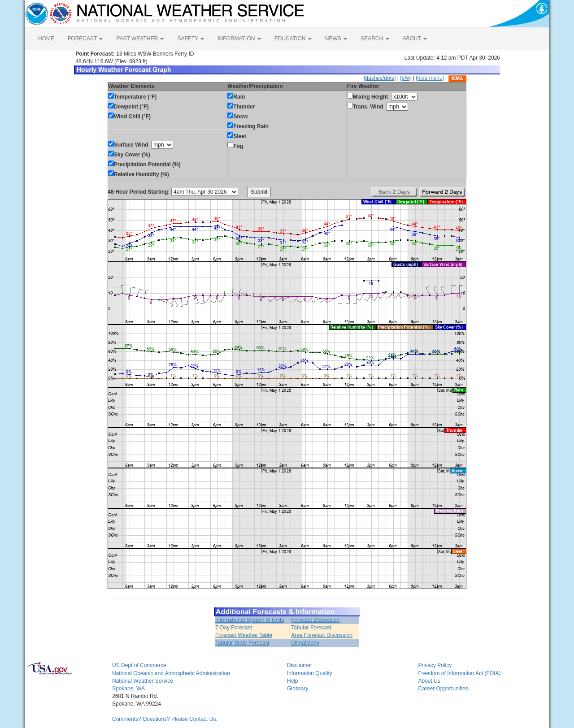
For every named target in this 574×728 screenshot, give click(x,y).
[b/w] (406, 78)
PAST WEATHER (140, 39)
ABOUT (415, 39)
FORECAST (85, 39)
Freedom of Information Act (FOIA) (460, 673)
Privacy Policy (435, 665)
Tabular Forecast (311, 628)
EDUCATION (293, 39)
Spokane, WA (128, 689)
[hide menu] (430, 78)
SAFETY (191, 39)
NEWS (336, 39)
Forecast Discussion (315, 620)
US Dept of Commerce (139, 665)
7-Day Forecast (234, 628)
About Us (429, 681)
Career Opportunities (443, 689)
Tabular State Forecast (242, 643)
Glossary (298, 689)
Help (293, 681)
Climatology (305, 643)
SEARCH (375, 39)
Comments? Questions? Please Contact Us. (165, 719)
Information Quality (310, 673)
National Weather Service (143, 681)
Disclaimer (300, 665)
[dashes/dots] (380, 78)
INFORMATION (239, 39)
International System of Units (250, 620)
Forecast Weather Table (244, 635)
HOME (46, 39)
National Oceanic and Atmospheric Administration (171, 673)
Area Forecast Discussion (322, 635)
